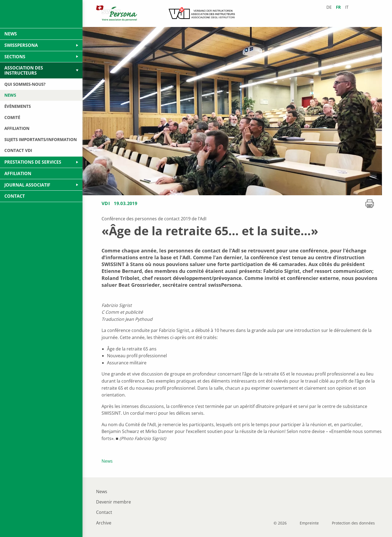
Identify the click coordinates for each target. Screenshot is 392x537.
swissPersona (21, 45)
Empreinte (309, 523)
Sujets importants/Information (41, 139)
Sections (15, 57)
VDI (106, 203)
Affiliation (17, 128)
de (329, 7)
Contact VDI (18, 150)
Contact (104, 512)
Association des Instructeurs (24, 70)
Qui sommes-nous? (25, 84)
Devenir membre (114, 502)
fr (338, 7)
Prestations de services (33, 162)
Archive (104, 523)
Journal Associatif (27, 185)
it (347, 7)
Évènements (18, 106)
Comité (12, 117)
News (107, 461)
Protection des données (353, 523)
